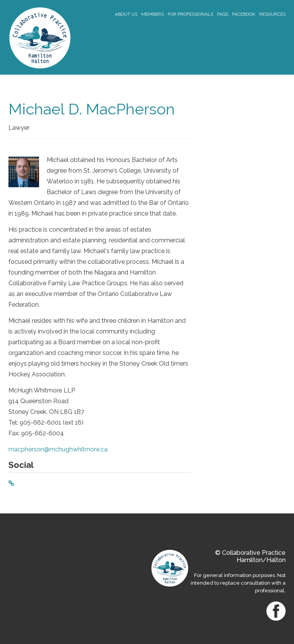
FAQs (223, 14)
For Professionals (190, 14)
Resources (272, 14)
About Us (126, 14)
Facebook (244, 14)
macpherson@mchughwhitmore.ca (58, 449)
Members (153, 14)
